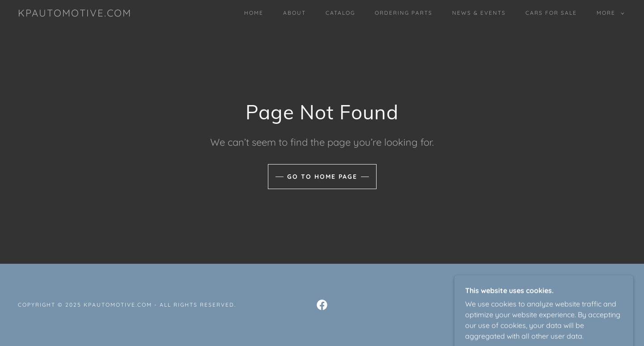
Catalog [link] (340, 13)
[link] (75, 14)
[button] (609, 13)
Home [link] (254, 13)
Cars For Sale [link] (551, 13)
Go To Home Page (322, 177)
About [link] (294, 13)
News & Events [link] (479, 13)
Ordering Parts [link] (404, 13)
